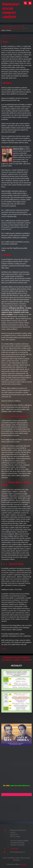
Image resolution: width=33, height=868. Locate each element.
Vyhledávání (25, 3)
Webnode (23, 864)
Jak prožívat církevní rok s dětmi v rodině (13, 28)
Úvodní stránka (6, 26)
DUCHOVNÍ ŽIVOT (17, 26)
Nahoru (4, 649)
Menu (30, 3)
